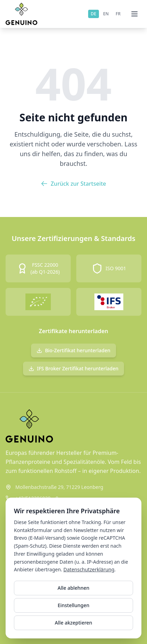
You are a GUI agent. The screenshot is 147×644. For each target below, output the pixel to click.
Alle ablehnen (73, 588)
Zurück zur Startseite (73, 184)
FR (118, 14)
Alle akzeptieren (73, 623)
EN (106, 14)
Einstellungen (73, 605)
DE (94, 14)
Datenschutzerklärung (89, 569)
